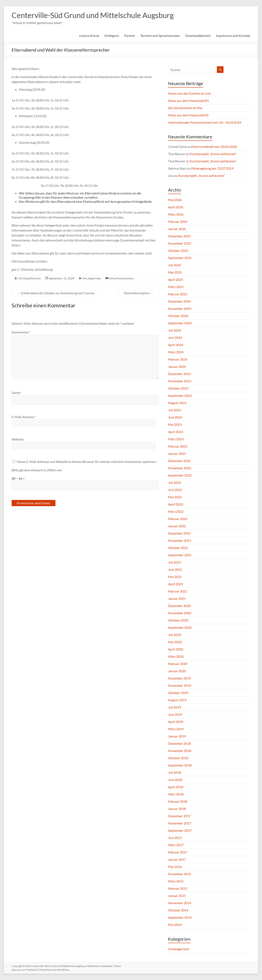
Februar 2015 (178, 888)
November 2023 (180, 381)
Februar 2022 (178, 519)
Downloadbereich (198, 36)
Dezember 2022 (179, 461)
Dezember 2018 (179, 743)
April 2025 (176, 279)
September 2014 (180, 917)
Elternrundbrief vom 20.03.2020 (214, 147)
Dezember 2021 (179, 533)
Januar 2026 (177, 229)
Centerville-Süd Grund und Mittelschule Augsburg (93, 15)
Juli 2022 (175, 482)
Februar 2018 (178, 801)
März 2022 (176, 511)
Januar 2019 (177, 736)
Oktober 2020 (178, 620)
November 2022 (180, 468)
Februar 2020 (178, 664)
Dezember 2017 (179, 816)
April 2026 (176, 207)
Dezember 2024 (179, 301)
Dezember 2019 (179, 678)
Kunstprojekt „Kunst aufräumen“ (213, 154)
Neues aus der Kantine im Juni (189, 93)
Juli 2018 (175, 772)
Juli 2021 (175, 562)
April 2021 (176, 584)
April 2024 (176, 345)
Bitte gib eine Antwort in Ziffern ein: (37, 470)
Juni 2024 (175, 337)
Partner (130, 36)
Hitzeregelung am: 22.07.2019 (212, 168)
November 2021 (180, 540)
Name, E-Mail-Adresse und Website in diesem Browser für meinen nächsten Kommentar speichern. (87, 462)
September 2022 (180, 475)
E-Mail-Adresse (24, 417)
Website (18, 439)
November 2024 (180, 308)
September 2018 (180, 765)
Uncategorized (91, 278)
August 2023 (177, 403)
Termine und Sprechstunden (160, 36)
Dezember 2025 (179, 236)
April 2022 (176, 504)
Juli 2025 (175, 265)
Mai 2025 (175, 272)
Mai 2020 (175, 642)
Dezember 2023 (179, 374)
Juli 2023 (175, 410)
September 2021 (180, 555)
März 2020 (176, 656)
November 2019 (180, 685)
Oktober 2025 (178, 250)
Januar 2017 (177, 859)
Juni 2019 (175, 714)
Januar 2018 (177, 809)
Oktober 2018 (178, 758)
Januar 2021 (177, 598)
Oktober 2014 (178, 910)
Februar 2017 (178, 852)
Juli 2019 (175, 707)
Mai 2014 (175, 925)
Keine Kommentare (121, 278)
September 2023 (180, 395)
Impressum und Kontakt (233, 36)
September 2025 (180, 258)
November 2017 (180, 823)
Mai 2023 (175, 424)
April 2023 (176, 432)
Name (17, 393)
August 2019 (177, 700)
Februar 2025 (178, 294)
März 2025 (176, 287)
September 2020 (180, 627)
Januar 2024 (177, 366)
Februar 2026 (178, 221)
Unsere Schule (89, 36)
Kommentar (21, 332)
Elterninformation (139, 293)
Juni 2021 (175, 569)
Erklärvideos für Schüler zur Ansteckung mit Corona (56, 293)
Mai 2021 (175, 577)
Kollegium (112, 36)
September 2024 (180, 323)
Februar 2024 (178, 359)
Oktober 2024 (178, 316)
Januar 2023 (177, 453)
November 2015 (180, 874)
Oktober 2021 (178, 548)
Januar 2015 (177, 896)
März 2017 (176, 845)
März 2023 (176, 439)
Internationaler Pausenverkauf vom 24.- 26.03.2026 (205, 122)
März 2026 (176, 214)
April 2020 (176, 649)
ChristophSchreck (29, 278)
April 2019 (176, 722)
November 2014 (180, 903)
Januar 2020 (177, 671)
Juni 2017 (175, 838)
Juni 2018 (175, 780)
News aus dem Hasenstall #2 (188, 115)
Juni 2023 (175, 417)
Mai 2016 (175, 867)
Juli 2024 (175, 330)
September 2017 (180, 830)
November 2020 (180, 613)
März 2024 (176, 352)
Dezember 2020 (179, 606)
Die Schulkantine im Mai (185, 108)
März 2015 (176, 881)
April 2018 (176, 787)
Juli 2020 (175, 635)
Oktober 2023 (178, 388)
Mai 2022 (175, 497)
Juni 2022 (175, 490)
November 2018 (180, 751)
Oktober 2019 (178, 693)
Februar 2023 (178, 446)
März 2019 (176, 729)
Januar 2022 (177, 526)
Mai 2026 (175, 200)
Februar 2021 (178, 591)
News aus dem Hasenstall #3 (188, 101)
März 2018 (176, 794)
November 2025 (180, 243)
